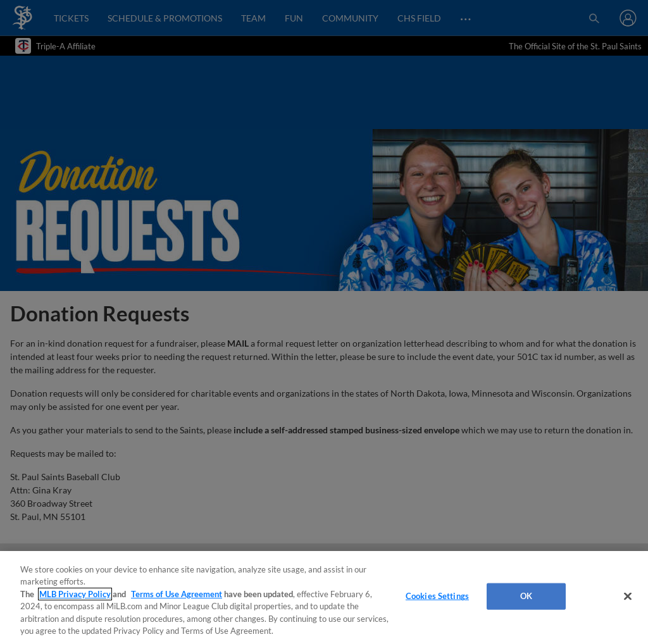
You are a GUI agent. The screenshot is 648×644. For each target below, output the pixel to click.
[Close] (628, 597)
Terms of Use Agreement (177, 594)
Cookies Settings (437, 596)
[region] (324, 598)
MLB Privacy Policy (75, 594)
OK (526, 596)
